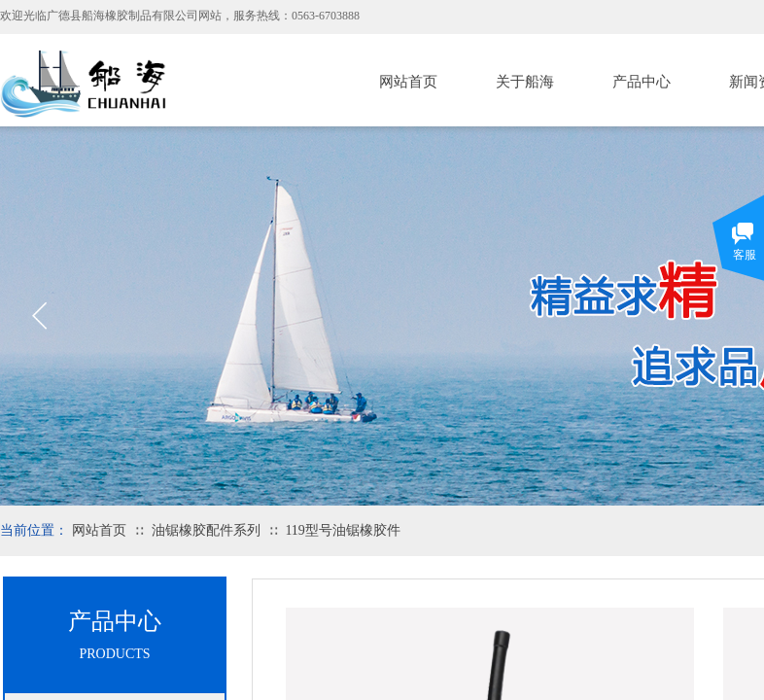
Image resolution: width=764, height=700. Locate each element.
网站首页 (408, 82)
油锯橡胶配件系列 (206, 530)
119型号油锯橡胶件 (342, 530)
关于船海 (525, 82)
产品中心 (642, 82)
